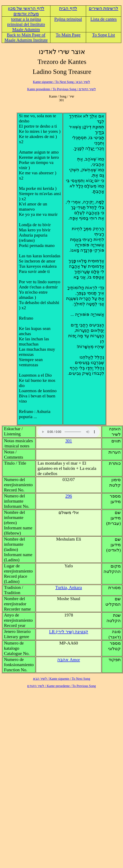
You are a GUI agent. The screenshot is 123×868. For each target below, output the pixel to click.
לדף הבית (68, 8)
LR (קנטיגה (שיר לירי (69, 632)
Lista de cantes (104, 19)
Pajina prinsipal (68, 19)
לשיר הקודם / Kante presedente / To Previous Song (61, 89)
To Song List (104, 35)
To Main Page (68, 35)
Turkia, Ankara (69, 587)
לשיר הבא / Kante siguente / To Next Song (62, 82)
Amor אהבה (69, 660)
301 (69, 441)
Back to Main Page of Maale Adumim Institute (26, 37)
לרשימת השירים (104, 8)
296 (69, 496)
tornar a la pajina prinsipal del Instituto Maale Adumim (26, 24)
